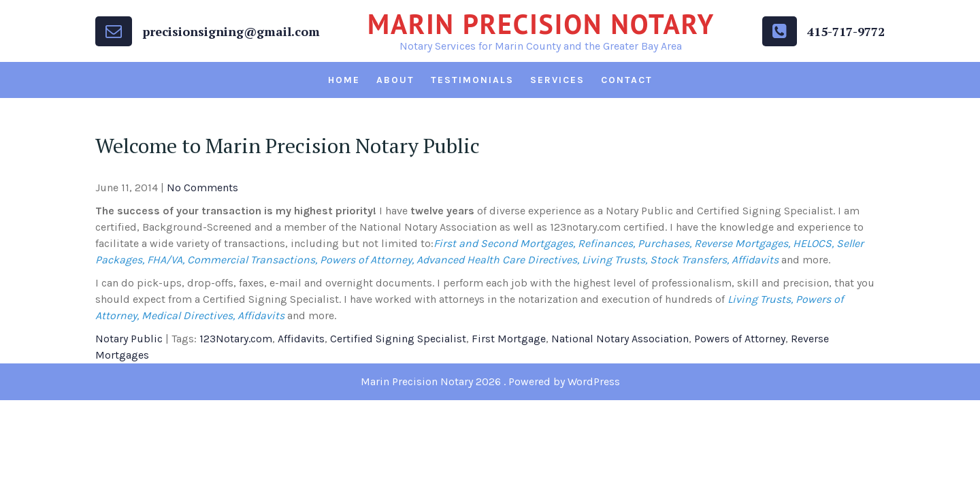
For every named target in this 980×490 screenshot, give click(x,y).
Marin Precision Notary (541, 24)
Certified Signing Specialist (398, 339)
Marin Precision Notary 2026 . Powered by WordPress (490, 381)
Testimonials (472, 80)
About (395, 80)
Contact (627, 80)
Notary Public (129, 339)
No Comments (202, 187)
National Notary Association (620, 339)
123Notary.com (236, 339)
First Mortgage (509, 339)
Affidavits (301, 339)
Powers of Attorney (740, 339)
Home (344, 80)
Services (557, 80)
